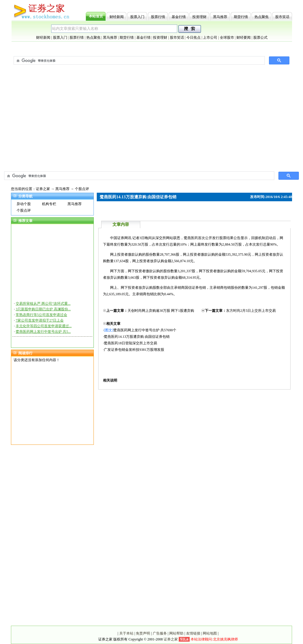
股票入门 (137, 17)
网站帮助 (176, 633)
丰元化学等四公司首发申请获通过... (44, 326)
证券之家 (43, 189)
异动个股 (24, 204)
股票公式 (260, 38)
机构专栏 (49, 204)
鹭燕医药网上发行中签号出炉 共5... (43, 332)
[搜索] (139, 176)
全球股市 (227, 38)
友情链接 (193, 633)
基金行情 (179, 17)
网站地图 (210, 633)
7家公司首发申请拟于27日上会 (40, 320)
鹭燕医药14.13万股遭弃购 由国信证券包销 (137, 337)
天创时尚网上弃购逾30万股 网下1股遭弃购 (161, 311)
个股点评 (82, 189)
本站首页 (96, 16)
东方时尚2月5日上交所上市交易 (251, 311)
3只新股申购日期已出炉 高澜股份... (43, 309)
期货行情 (241, 17)
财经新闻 (117, 17)
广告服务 (160, 633)
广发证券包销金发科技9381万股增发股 (134, 350)
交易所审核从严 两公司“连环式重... (43, 304)
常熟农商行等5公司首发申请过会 (41, 315)
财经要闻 (244, 38)
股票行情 (158, 17)
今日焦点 (194, 38)
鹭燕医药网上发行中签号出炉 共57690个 (145, 330)
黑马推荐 (220, 17)
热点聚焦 (262, 17)
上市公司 (210, 38)
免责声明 (143, 633)
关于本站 (126, 633)
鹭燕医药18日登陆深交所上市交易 (130, 343)
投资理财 (199, 17)
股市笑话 (282, 17)
